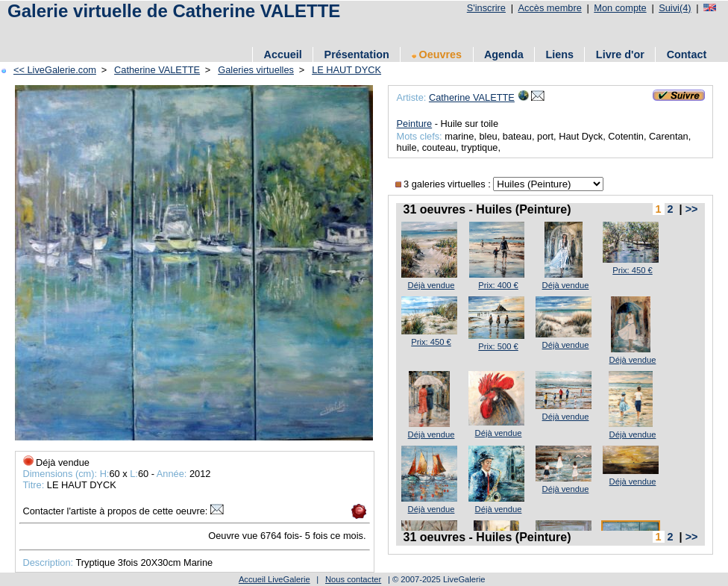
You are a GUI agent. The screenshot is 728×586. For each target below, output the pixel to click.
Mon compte (620, 8)
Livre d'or (620, 54)
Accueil (283, 54)
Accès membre (549, 8)
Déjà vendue (432, 285)
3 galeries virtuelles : (445, 184)
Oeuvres (437, 54)
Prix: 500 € (498, 346)
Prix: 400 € (498, 285)
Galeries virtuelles (256, 70)
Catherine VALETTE (157, 70)
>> (692, 209)
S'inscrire (486, 8)
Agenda (504, 54)
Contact (687, 54)
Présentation (357, 54)
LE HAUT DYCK (346, 70)
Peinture (415, 124)
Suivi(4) (675, 8)
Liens (559, 54)
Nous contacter (353, 579)
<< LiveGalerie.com (55, 70)
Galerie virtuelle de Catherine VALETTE (174, 11)
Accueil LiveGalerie (274, 579)
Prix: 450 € (632, 270)
